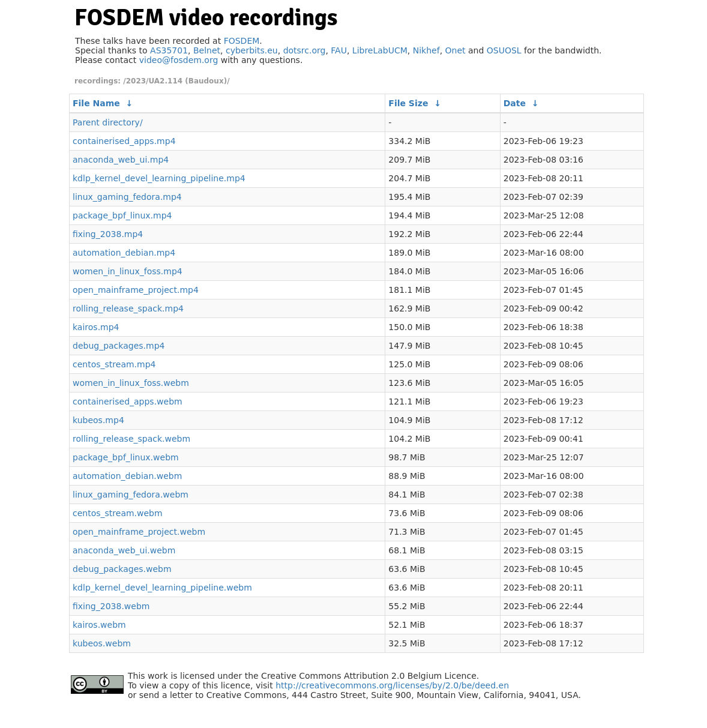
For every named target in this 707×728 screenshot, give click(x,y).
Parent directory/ (108, 122)
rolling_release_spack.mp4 (128, 308)
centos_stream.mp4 (114, 364)
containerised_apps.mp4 (124, 141)
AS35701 (169, 50)
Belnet (207, 50)
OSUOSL (504, 50)
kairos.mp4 (96, 327)
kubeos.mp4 (98, 420)
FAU (339, 50)
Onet (456, 50)
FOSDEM (242, 41)
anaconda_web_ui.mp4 (121, 160)
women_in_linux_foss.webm (131, 383)
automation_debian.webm (127, 476)
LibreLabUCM (380, 50)
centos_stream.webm (118, 513)
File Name (96, 103)
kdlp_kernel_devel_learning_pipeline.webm (162, 588)
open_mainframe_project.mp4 (136, 290)
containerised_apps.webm (128, 402)
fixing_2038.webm (111, 606)
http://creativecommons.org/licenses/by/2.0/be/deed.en (392, 685)
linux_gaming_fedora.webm (131, 495)
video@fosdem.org (179, 60)
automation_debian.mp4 (124, 253)
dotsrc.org (305, 50)
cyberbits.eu (252, 50)
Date (515, 103)
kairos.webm (99, 625)
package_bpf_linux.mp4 (122, 215)
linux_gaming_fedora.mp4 (127, 197)
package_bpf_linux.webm (126, 457)
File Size (408, 103)
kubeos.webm (102, 643)
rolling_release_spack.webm (131, 439)
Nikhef (426, 50)
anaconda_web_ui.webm (124, 550)
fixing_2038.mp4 (108, 234)
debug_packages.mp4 (119, 346)
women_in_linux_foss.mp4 (128, 271)
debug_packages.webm (122, 569)
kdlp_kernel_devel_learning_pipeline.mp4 (159, 178)
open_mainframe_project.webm (139, 532)
